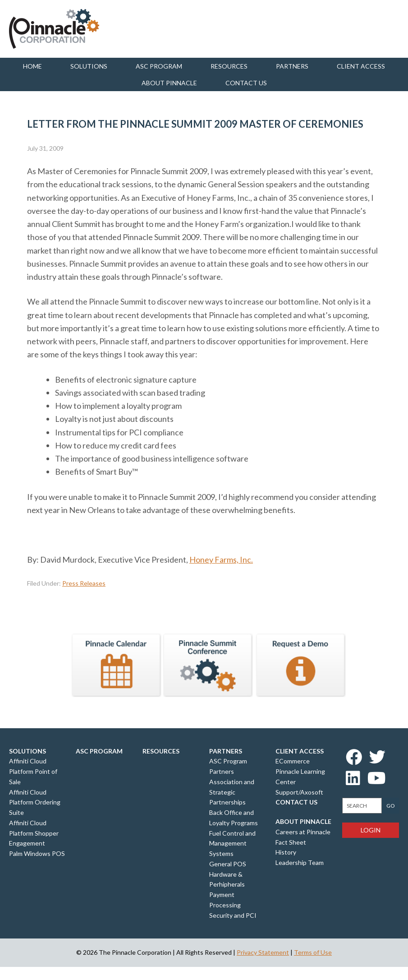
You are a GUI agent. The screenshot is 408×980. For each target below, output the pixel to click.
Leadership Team (300, 862)
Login (371, 830)
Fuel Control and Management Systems (232, 844)
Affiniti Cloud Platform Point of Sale (33, 771)
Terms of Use (313, 952)
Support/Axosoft (299, 792)
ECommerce (293, 761)
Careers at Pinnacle (303, 832)
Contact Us (296, 802)
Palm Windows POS (37, 853)
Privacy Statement (263, 952)
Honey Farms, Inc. (221, 559)
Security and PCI (233, 915)
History (286, 852)
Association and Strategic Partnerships (232, 792)
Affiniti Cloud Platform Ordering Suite (35, 802)
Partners (292, 66)
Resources (229, 66)
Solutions (89, 66)
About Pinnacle (169, 83)
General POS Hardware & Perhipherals (228, 874)
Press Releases (84, 583)
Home (32, 66)
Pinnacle (54, 29)
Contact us (246, 83)
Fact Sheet (291, 842)
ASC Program (159, 66)
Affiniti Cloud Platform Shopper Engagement (34, 833)
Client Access (361, 66)
